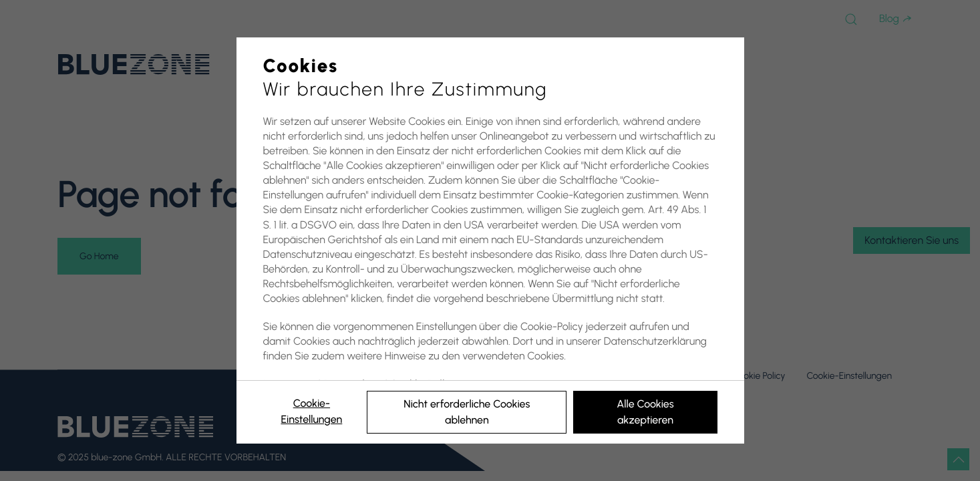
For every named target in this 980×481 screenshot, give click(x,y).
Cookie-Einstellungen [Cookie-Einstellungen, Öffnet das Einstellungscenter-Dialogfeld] (311, 411)
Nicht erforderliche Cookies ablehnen (467, 412)
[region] (490, 240)
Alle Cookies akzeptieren (645, 412)
